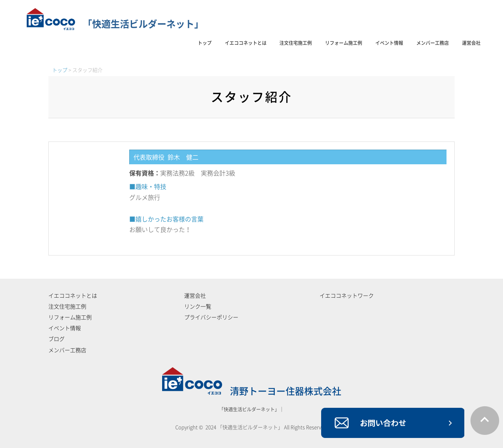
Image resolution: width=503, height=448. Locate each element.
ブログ (56, 339)
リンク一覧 (198, 307)
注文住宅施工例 (296, 43)
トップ (205, 43)
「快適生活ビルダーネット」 (115, 24)
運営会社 (471, 43)
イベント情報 (389, 43)
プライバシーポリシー (211, 317)
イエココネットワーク (347, 296)
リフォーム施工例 (344, 43)
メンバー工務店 (433, 43)
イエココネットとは (246, 43)
